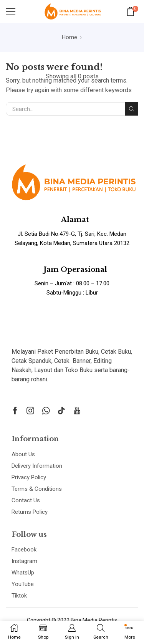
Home (70, 37)
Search (132, 109)
